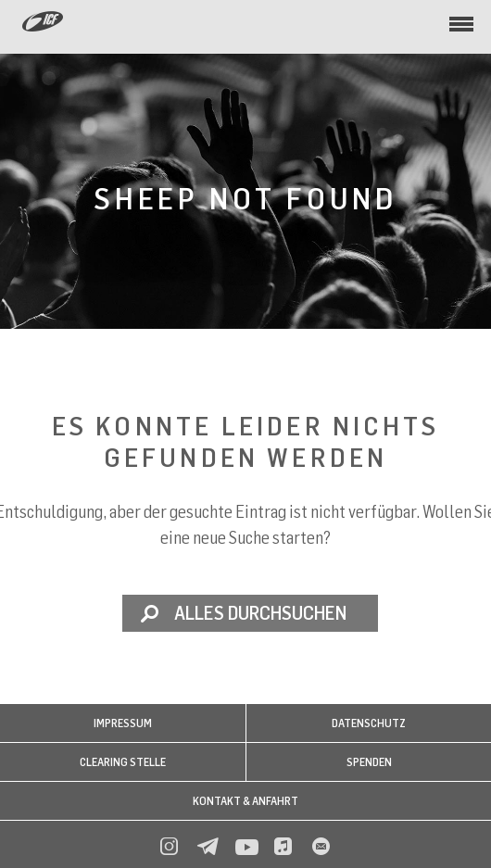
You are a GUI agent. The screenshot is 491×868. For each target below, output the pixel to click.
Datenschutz (369, 723)
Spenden (369, 762)
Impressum (123, 723)
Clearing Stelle (123, 762)
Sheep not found (245, 198)
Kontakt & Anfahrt (245, 801)
